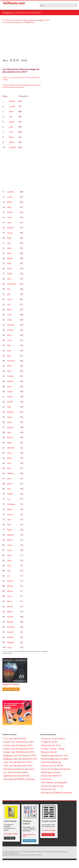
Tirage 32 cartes (49, 742)
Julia (9, 356)
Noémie (11, 448)
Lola (9, 351)
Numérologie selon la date (55, 759)
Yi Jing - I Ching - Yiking (53, 749)
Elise (11, 111)
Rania (10, 612)
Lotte (10, 274)
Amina (10, 617)
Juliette (10, 192)
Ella (9, 294)
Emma (12, 101)
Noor (10, 248)
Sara (9, 253)
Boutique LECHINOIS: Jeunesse (19, 779)
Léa (11, 117)
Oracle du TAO (49, 789)
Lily (9, 304)
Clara (10, 299)
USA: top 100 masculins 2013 (18, 765)
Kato (9, 432)
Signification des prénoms (17, 776)
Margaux (11, 504)
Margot (11, 642)
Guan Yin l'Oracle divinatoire (56, 769)
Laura (10, 233)
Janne (10, 484)
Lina (11, 132)
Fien (9, 279)
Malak (10, 581)
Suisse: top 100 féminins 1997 (19, 742)
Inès (9, 407)
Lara (9, 386)
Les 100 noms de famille (16, 772)
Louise (12, 106)
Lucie (10, 197)
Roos (9, 458)
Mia (9, 468)
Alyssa (10, 586)
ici (19, 853)
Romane (11, 627)
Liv (8, 576)
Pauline (11, 412)
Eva (9, 289)
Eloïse (10, 591)
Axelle (10, 494)
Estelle (10, 632)
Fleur (10, 371)
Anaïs (10, 397)
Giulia (10, 391)
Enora (10, 437)
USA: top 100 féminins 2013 (17, 762)
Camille (12, 147)
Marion (10, 535)
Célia (9, 443)
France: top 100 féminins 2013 (19, 752)
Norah (10, 606)
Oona (10, 545)
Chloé (10, 212)
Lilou (9, 453)
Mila (9, 263)
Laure (10, 514)
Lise (9, 519)
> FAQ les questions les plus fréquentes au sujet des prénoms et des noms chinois (22, 86)
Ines (9, 463)
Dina (9, 560)
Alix (9, 571)
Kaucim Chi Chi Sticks (52, 765)
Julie (11, 127)
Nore (9, 530)
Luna (10, 340)
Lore (9, 315)
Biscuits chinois (49, 752)
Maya (10, 509)
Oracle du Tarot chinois (53, 738)
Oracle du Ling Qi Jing (52, 786)
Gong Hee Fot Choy (51, 745)
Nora (9, 310)
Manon (10, 228)
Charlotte (12, 284)
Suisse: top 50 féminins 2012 (18, 745)
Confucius (46, 779)
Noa (9, 525)
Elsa (9, 566)
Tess (9, 550)
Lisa (9, 223)
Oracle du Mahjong (51, 762)
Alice (9, 207)
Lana (9, 647)
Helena (10, 473)
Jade (9, 238)
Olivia (12, 142)
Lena (9, 217)
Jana (9, 478)
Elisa (9, 335)
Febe (9, 555)
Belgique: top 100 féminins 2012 (20, 755)
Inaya (10, 417)
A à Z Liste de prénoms (15, 738)
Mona (10, 540)
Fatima (10, 637)
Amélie (10, 376)
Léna (9, 596)
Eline (9, 366)
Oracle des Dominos (51, 776)
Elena (10, 202)
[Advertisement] (39, 41)
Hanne (10, 381)
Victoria (11, 325)
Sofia (9, 320)
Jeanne (10, 427)
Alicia (10, 422)
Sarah (10, 258)
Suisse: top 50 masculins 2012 (19, 749)
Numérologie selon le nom (55, 755)
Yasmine (11, 361)
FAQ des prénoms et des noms (19, 769)
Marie (12, 122)
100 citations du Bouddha (54, 782)
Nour (10, 601)
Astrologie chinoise (51, 772)
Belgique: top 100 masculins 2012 (20, 759)
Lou (9, 499)
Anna (10, 269)
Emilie (10, 402)
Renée (10, 622)
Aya (9, 345)
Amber (10, 330)
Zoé (9, 243)
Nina (11, 137)
